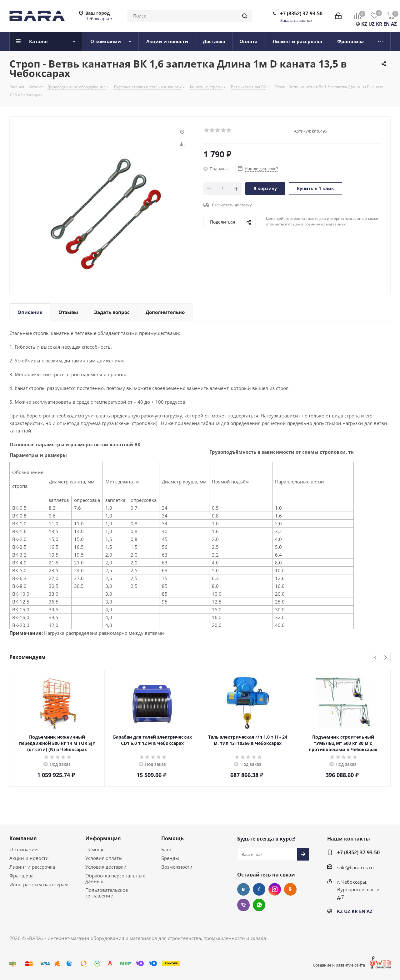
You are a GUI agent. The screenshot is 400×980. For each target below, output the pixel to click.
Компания (23, 838)
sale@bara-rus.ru (355, 867)
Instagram (275, 889)
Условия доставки (106, 867)
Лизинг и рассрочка (32, 867)
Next (385, 658)
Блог (166, 849)
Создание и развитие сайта (339, 965)
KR (379, 24)
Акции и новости (29, 858)
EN (387, 24)
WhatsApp (259, 905)
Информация (103, 838)
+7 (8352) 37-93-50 (301, 13)
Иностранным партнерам (39, 884)
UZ (372, 24)
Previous (375, 658)
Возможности (177, 867)
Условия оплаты (104, 858)
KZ (364, 24)
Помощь (95, 849)
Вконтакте (243, 889)
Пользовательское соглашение (107, 893)
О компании (24, 849)
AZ (394, 24)
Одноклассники (290, 889)
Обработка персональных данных (115, 878)
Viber (243, 905)
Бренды (170, 858)
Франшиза (21, 876)
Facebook (259, 889)
